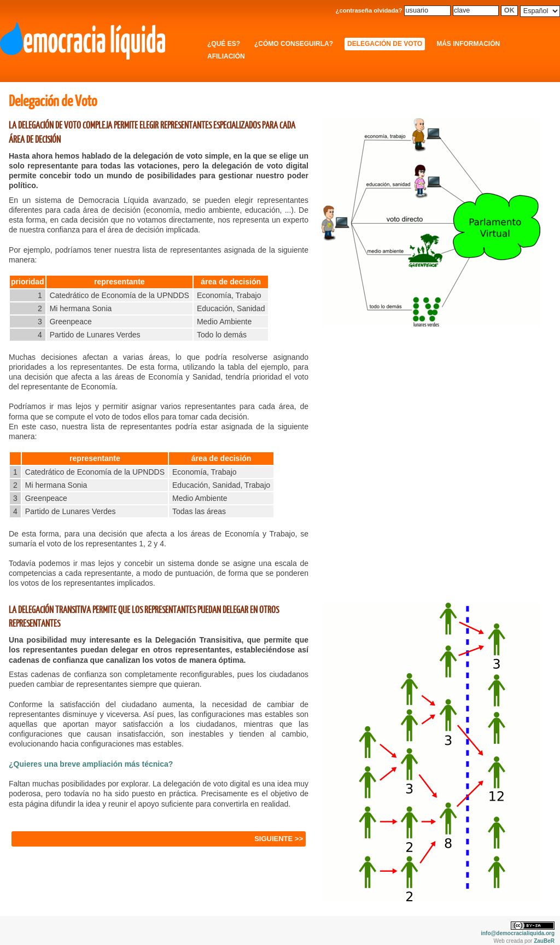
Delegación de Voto (385, 44)
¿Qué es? (224, 44)
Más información (468, 44)
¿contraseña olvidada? (369, 10)
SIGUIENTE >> (279, 839)
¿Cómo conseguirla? (294, 44)
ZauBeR (544, 941)
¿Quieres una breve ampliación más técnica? (91, 764)
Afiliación (226, 56)
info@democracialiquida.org (518, 933)
